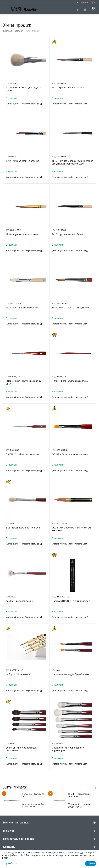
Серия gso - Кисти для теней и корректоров (68, 749)
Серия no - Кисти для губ (33, 795)
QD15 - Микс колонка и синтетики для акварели (72, 529)
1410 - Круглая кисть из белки (68, 234)
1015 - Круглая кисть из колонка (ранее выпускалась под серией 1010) (73, 162)
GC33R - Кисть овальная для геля (70, 454)
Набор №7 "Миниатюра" (18, 674)
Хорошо (91, 863)
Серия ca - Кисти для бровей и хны (70, 674)
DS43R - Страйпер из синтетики (22, 454)
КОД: (8, 83)
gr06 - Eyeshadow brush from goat (23, 528)
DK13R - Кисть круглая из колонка (70, 381)
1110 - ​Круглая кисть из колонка (22, 234)
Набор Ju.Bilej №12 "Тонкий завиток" (71, 601)
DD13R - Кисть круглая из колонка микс (24, 382)
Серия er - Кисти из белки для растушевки (21, 749)
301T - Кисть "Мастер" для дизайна (70, 308)
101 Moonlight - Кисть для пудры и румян (24, 89)
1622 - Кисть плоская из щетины (23, 308)
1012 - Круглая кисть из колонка (22, 161)
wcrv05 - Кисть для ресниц (19, 601)
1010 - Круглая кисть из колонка (69, 88)
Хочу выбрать (9, 863)
